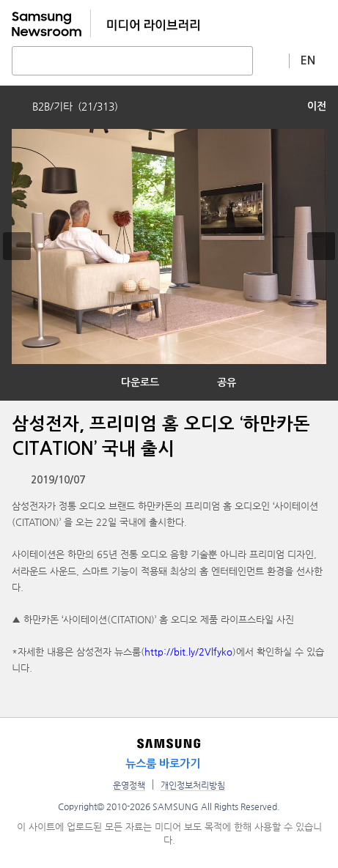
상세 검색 (271, 60)
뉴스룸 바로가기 (163, 764)
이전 (317, 106)
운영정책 (129, 785)
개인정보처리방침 (193, 785)
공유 (227, 382)
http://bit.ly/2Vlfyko (188, 652)
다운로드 (140, 382)
